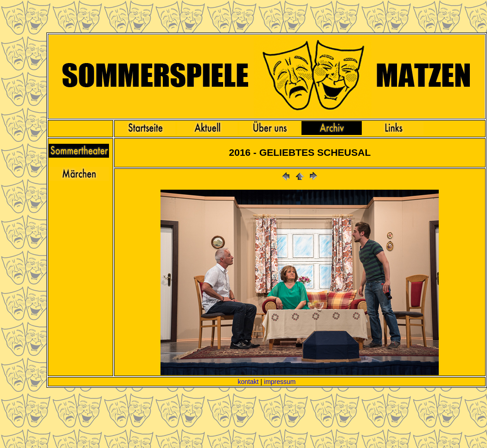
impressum (280, 382)
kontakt (248, 382)
